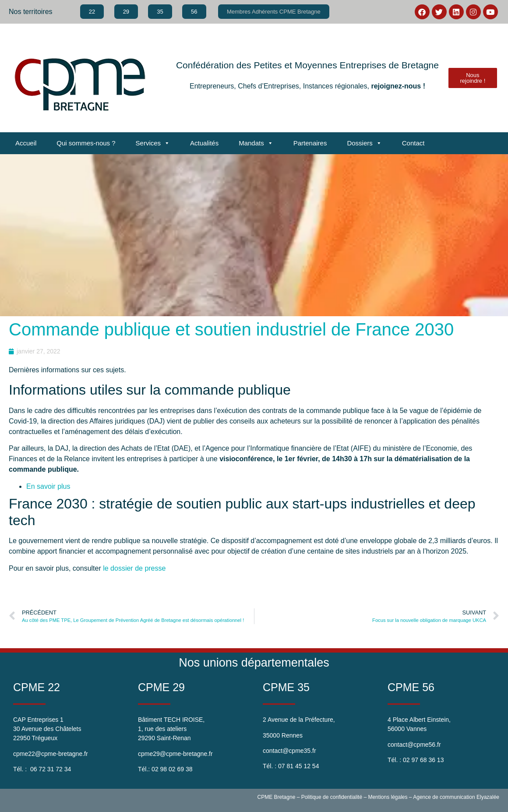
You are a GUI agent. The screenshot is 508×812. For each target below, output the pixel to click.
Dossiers (364, 143)
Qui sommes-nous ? (86, 143)
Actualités (204, 143)
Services (153, 143)
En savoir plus (48, 486)
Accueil (26, 143)
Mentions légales (388, 797)
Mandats (256, 143)
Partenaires (310, 143)
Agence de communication (444, 797)
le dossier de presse (134, 568)
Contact (413, 143)
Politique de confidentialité (332, 797)
